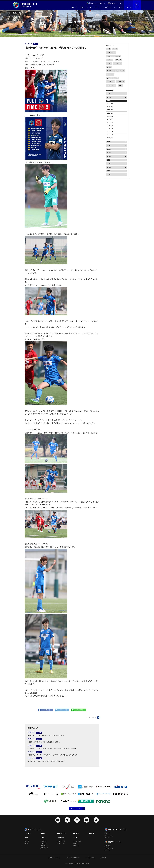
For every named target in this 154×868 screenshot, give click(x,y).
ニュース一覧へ (91, 717)
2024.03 (110, 132)
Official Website (25, 5)
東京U (109, 67)
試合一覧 (27, 841)
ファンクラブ (44, 846)
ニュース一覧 (22, 12)
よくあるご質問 (90, 858)
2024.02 (110, 135)
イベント (110, 60)
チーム (89, 7)
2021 (109, 149)
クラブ (97, 7)
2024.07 (110, 119)
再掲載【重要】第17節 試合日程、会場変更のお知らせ (46, 761)
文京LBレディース (115, 3)
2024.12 (110, 104)
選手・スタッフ (109, 836)
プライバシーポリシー (73, 858)
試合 (82, 7)
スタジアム (44, 843)
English (91, 834)
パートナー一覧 (76, 808)
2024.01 (110, 138)
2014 (109, 175)
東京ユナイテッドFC (35, 829)
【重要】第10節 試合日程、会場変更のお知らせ (44, 742)
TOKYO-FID (121, 82)
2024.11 (110, 107)
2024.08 (110, 116)
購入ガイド (76, 846)
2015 (109, 171)
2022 (109, 145)
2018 (109, 160)
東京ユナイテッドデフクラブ (116, 71)
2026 (109, 94)
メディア (118, 60)
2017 (109, 164)
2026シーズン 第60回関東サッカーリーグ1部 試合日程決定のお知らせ (52, 748)
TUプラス (110, 74)
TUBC (120, 85)
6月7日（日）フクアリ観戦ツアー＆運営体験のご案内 (46, 735)
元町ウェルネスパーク (114, 56)
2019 (109, 156)
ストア (137, 5)
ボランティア (44, 848)
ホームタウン (107, 7)
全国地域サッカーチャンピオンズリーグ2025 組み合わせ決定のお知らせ (53, 755)
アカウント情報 (77, 841)
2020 (109, 153)
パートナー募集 (61, 843)
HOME (15, 12)
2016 (109, 167)
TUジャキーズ (111, 85)
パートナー (118, 7)
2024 (109, 101)
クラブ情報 (44, 841)
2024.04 (110, 129)
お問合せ (103, 858)
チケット (128, 5)
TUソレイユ (111, 82)
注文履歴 (75, 843)
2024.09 (110, 113)
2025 (109, 97)
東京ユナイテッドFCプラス (97, 3)
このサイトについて (54, 858)
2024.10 (110, 110)
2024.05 (110, 125)
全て (109, 49)
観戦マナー (28, 843)
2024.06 (110, 122)
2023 (109, 142)
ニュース (74, 7)
